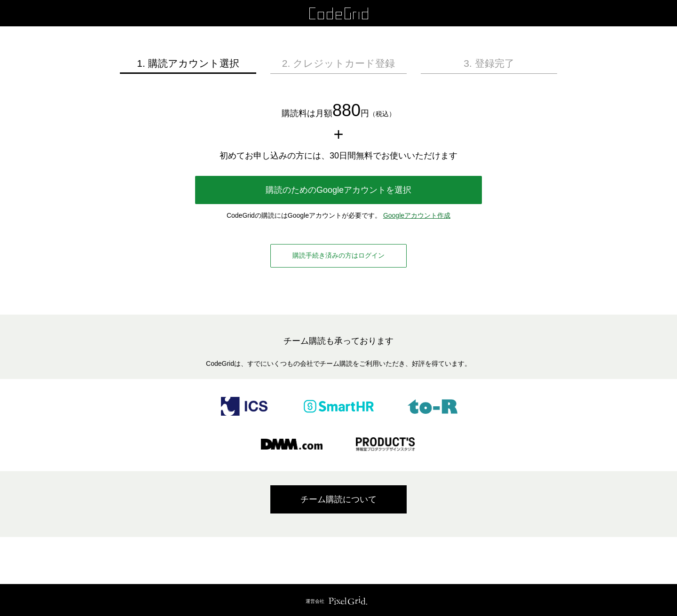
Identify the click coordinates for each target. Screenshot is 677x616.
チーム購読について (338, 499)
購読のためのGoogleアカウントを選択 (338, 190)
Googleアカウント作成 (417, 215)
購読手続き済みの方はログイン (338, 255)
